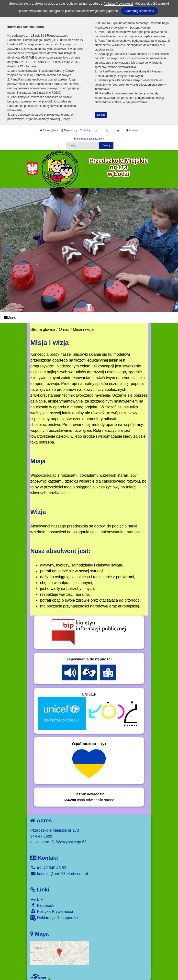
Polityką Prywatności (118, 4)
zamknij (101, 115)
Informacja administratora (89, 139)
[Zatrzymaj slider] (89, 307)
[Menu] (89, 318)
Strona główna (49, 130)
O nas (64, 329)
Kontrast (132, 130)
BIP (37, 899)
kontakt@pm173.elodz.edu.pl (59, 874)
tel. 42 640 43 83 (48, 868)
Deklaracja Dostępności (54, 918)
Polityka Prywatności (52, 911)
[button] (6, 250)
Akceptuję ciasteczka (139, 11)
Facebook (42, 905)
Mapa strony (69, 130)
